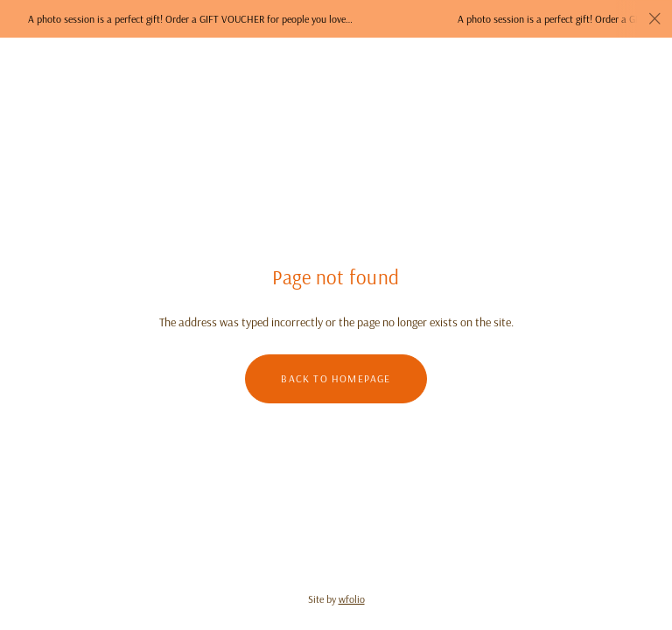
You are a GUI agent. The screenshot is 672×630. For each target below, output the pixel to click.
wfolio (352, 599)
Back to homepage (336, 378)
